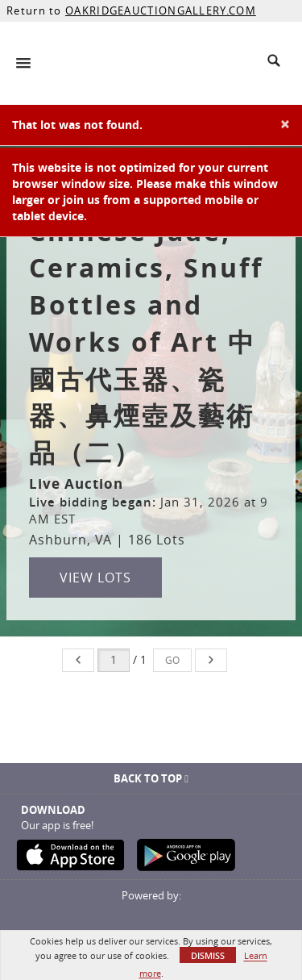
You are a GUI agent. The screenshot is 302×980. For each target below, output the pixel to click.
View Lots (95, 578)
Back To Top (151, 778)
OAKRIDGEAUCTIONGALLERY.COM (161, 10)
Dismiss (208, 955)
